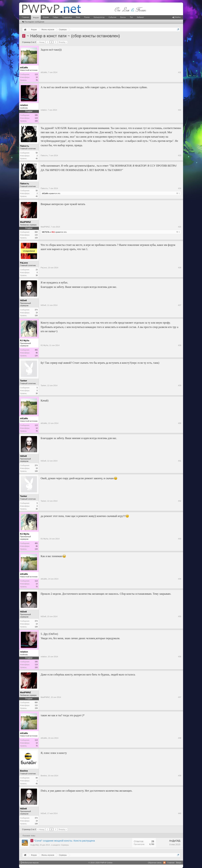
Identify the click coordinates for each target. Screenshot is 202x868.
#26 (180, 268)
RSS (164, 863)
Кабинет (140, 17)
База (78, 17)
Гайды (55, 17)
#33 (180, 539)
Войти (176, 17)
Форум (36, 18)
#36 (180, 657)
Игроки (46, 17)
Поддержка (67, 17)
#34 (180, 579)
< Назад (41, 42)
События (112, 17)
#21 (180, 72)
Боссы (123, 17)
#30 (180, 423)
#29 (180, 385)
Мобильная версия (30, 863)
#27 (180, 305)
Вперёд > (63, 42)
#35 (180, 616)
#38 (180, 738)
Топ (131, 17)
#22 (180, 110)
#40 (180, 813)
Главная (26, 17)
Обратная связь (155, 863)
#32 (180, 501)
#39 (180, 776)
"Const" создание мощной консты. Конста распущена (64, 841)
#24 (180, 188)
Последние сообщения (33, 22)
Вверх (179, 863)
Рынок (87, 17)
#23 (180, 155)
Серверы (65, 845)
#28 (180, 345)
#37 (180, 697)
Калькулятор (99, 17)
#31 (180, 461)
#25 (180, 227)
